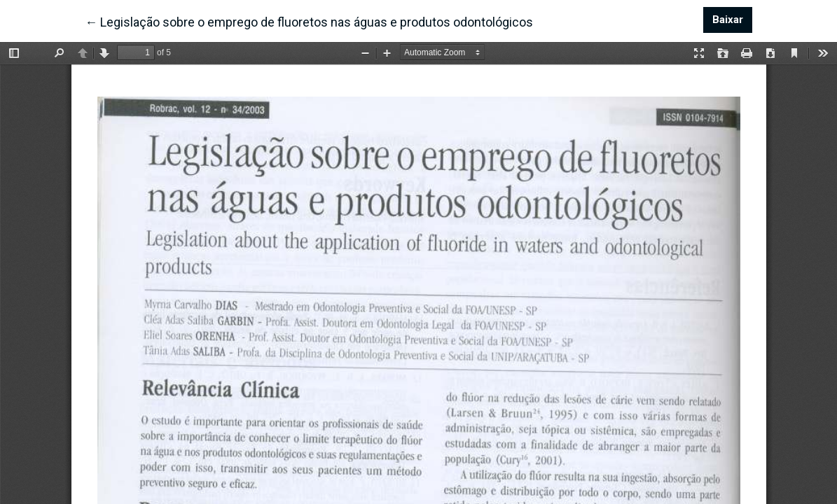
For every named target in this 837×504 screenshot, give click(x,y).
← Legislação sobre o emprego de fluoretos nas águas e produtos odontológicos (309, 21)
